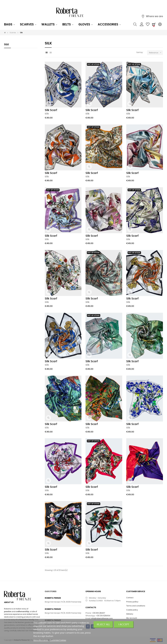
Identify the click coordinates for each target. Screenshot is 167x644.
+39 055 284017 (98, 613)
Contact (130, 598)
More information (41, 640)
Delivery (130, 614)
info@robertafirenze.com (102, 619)
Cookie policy (132, 610)
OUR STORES (51, 592)
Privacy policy (132, 602)
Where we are (154, 16)
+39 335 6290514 (103, 616)
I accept (124, 625)
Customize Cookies (58, 640)
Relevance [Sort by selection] (156, 53)
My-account (132, 618)
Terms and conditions (136, 606)
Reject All (103, 625)
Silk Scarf (51, 110)
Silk (7, 45)
